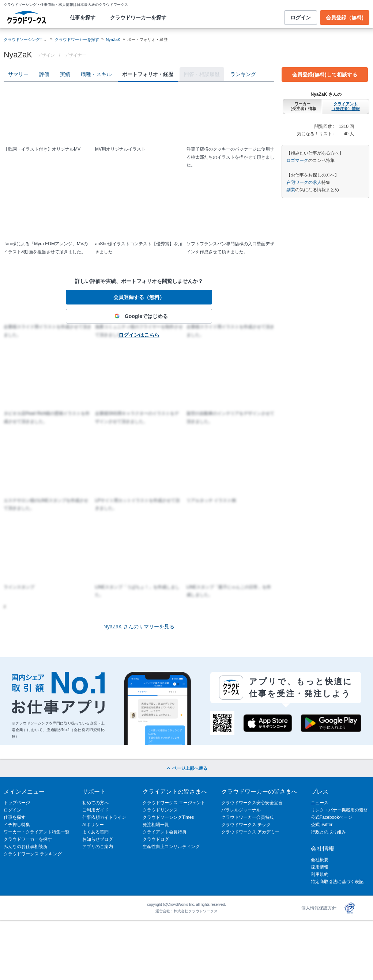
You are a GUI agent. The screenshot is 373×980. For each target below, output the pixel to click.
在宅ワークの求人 (304, 182)
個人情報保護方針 (319, 908)
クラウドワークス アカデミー (250, 832)
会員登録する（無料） (139, 297)
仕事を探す (83, 18)
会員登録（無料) (345, 18)
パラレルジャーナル (241, 810)
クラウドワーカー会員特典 (248, 817)
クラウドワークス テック (246, 825)
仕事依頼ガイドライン (104, 817)
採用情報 (320, 867)
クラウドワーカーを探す (138, 18)
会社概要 (320, 860)
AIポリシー (93, 825)
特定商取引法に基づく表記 (337, 882)
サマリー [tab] (18, 74)
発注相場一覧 (156, 825)
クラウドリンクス (160, 810)
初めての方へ (95, 803)
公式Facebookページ (331, 817)
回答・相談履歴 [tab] (202, 74)
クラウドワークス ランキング (33, 854)
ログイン (301, 18)
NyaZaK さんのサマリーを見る (139, 627)
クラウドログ (156, 839)
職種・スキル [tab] (96, 74)
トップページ (17, 803)
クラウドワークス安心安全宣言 (252, 803)
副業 (291, 190)
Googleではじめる (139, 316)
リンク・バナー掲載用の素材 (339, 810)
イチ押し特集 (17, 825)
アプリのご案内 (98, 847)
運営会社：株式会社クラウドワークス (186, 911)
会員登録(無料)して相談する (325, 75)
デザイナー (75, 55)
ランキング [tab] (243, 74)
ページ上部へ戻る (186, 768)
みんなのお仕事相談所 (26, 847)
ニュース (320, 803)
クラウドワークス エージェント (174, 803)
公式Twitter (322, 825)
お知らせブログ (98, 839)
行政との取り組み (328, 832)
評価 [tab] (44, 74)
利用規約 (320, 874)
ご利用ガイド (95, 810)
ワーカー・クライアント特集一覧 (37, 832)
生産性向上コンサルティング (171, 847)
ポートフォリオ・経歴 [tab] (148, 74)
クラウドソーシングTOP (26, 39)
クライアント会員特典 (165, 832)
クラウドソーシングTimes (168, 817)
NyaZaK (113, 39)
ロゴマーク (297, 160)
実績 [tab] (65, 74)
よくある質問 (95, 832)
